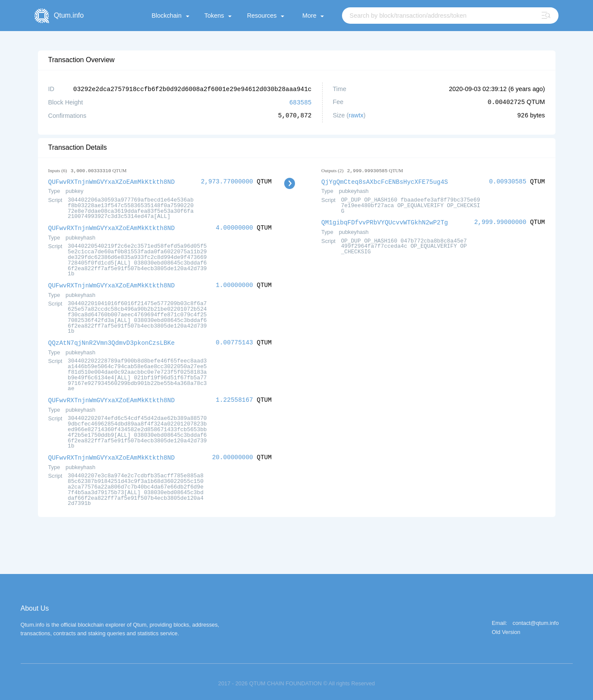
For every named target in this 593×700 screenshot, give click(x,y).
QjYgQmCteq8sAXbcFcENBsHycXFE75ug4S (385, 181)
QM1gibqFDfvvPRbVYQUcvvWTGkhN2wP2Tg (385, 221)
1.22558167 (234, 397)
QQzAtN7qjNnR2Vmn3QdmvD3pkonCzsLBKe (112, 340)
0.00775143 (234, 340)
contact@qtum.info (536, 620)
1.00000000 (234, 283)
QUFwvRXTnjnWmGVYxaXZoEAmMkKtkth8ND (112, 181)
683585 (301, 102)
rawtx (356, 115)
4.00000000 (234, 226)
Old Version (506, 629)
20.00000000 (233, 454)
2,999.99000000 (500, 221)
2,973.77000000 (227, 181)
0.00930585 (508, 181)
